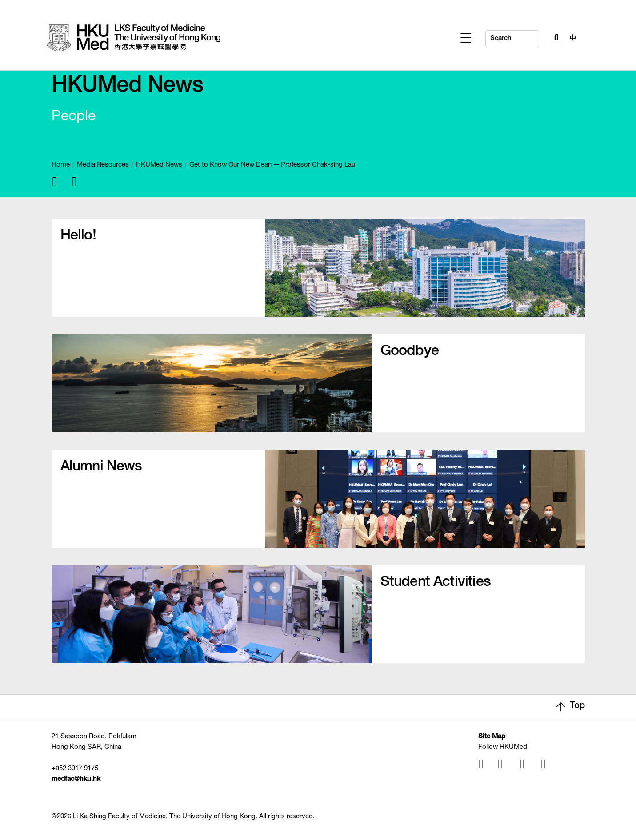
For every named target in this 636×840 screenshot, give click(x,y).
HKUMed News (159, 165)
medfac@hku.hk (76, 779)
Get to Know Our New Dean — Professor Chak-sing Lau (272, 165)
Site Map (492, 737)
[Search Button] (554, 36)
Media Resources (103, 165)
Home (61, 165)
